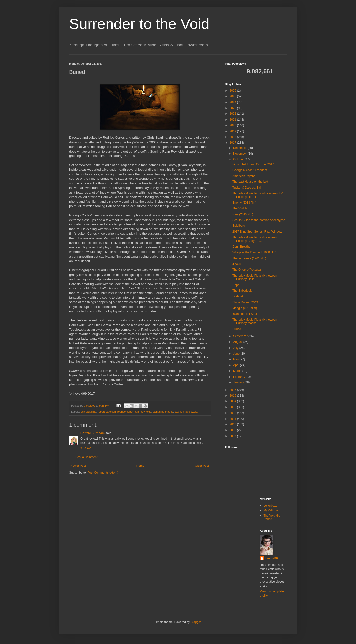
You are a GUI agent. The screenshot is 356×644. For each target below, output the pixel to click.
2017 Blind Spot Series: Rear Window (257, 232)
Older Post (202, 466)
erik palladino (89, 412)
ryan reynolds (143, 412)
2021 (233, 120)
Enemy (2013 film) (244, 203)
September (241, 336)
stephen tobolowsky (186, 412)
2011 (233, 419)
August (238, 342)
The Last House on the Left (250, 182)
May (236, 359)
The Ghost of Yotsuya (247, 270)
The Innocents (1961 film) (249, 258)
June (237, 354)
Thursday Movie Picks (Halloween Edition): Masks (255, 321)
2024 (233, 102)
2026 (233, 91)
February (239, 377)
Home (140, 466)
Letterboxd (271, 506)
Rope (236, 285)
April (236, 365)
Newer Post (78, 466)
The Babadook (242, 291)
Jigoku (237, 264)
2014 (233, 401)
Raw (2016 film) (243, 214)
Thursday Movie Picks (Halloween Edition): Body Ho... (255, 239)
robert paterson (107, 412)
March (238, 371)
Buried (237, 329)
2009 (233, 430)
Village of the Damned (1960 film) (254, 252)
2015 (233, 396)
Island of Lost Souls (245, 314)
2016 (233, 390)
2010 (233, 424)
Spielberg (239, 226)
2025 (233, 96)
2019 (233, 131)
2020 (233, 125)
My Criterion (272, 511)
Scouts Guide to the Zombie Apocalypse (259, 220)
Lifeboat (238, 296)
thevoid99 (272, 558)
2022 (233, 114)
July (236, 348)
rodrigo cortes (126, 412)
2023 (233, 108)
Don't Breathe (241, 247)
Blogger (196, 622)
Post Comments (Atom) (103, 473)
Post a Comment (86, 457)
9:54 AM (86, 448)
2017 (233, 143)
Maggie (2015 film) (245, 308)
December (240, 148)
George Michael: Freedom (250, 170)
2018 (233, 137)
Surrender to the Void (139, 24)
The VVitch (240, 208)
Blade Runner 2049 (245, 302)
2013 (233, 407)
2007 (233, 436)
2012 (233, 413)
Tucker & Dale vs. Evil (247, 188)
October (239, 159)
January (239, 382)
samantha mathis (163, 412)
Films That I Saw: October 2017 (253, 164)
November (240, 154)
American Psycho (244, 176)
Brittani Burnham (92, 433)
